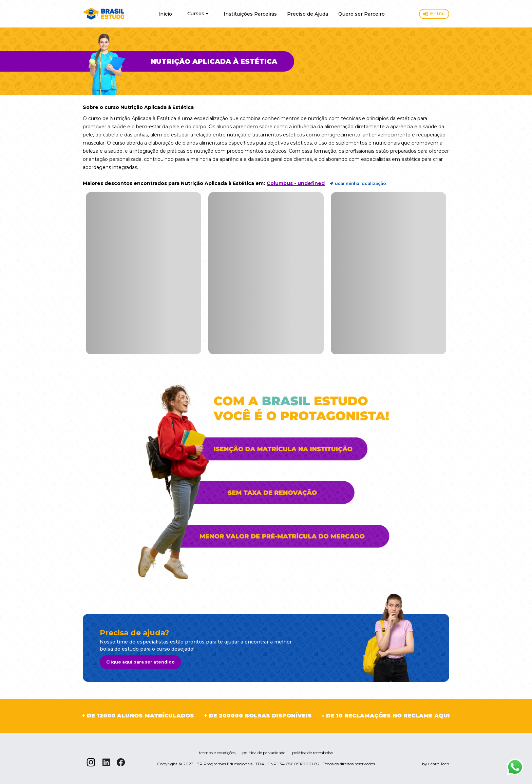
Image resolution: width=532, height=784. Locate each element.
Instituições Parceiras (250, 14)
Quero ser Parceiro (362, 14)
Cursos (198, 14)
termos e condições (217, 753)
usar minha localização (358, 184)
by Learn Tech (436, 764)
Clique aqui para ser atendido (140, 662)
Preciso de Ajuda (308, 14)
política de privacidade (264, 753)
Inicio (165, 14)
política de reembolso (313, 753)
